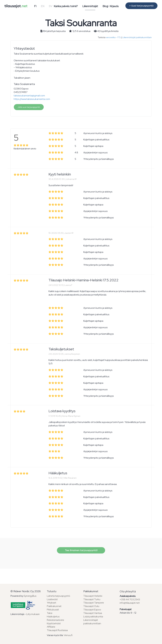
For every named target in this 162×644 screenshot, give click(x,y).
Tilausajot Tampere (94, 603)
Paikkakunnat (54, 606)
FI (35, 6)
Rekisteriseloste (55, 620)
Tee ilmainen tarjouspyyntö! (81, 550)
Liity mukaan (33, 614)
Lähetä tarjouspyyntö (58, 596)
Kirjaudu (114, 6)
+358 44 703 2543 (130, 599)
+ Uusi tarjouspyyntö (141, 6)
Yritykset (51, 603)
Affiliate (51, 627)
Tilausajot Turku (92, 599)
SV (51, 6)
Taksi (50, 613)
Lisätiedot (52, 599)
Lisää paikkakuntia (93, 617)
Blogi (105, 6)
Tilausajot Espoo (92, 610)
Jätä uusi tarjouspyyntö (29, 107)
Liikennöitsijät (90, 6)
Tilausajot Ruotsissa (57, 630)
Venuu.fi (68, 635)
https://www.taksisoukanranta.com (32, 99)
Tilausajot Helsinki (93, 596)
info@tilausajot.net (130, 603)
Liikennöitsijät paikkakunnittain (137, 37)
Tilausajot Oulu (91, 606)
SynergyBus (30, 596)
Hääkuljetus (53, 617)
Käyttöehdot (54, 623)
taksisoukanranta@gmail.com (29, 96)
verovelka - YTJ (113, 37)
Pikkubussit (53, 610)
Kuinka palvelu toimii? (66, 6)
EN (43, 6)
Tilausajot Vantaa (93, 613)
